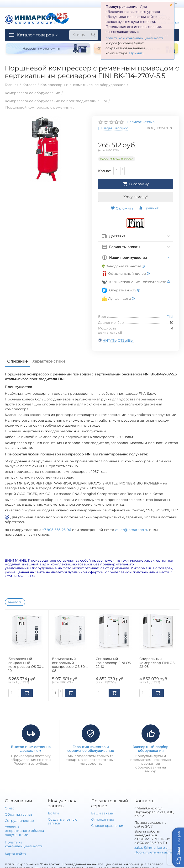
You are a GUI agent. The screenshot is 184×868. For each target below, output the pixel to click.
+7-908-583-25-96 (57, 530)
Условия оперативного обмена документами (24, 831)
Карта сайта (15, 854)
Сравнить (149, 208)
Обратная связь (18, 814)
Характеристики (49, 361)
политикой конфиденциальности (135, 38)
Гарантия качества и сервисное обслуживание (91, 749)
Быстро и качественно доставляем (31, 749)
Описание (17, 361)
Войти (53, 813)
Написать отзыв (141, 122)
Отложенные (103, 819)
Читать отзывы (118, 340)
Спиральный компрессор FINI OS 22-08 (157, 663)
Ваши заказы (102, 813)
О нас (10, 808)
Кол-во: (105, 171)
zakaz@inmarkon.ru (131, 530)
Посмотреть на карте (153, 852)
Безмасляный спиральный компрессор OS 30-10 (25, 665)
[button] (178, 847)
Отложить (122, 208)
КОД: (151, 128)
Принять (137, 53)
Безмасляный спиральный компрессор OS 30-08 (69, 665)
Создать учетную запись (63, 821)
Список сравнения (108, 826)
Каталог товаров (35, 35)
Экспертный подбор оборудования (151, 749)
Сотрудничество (19, 821)
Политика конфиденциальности (24, 844)
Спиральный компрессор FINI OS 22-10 (113, 663)
